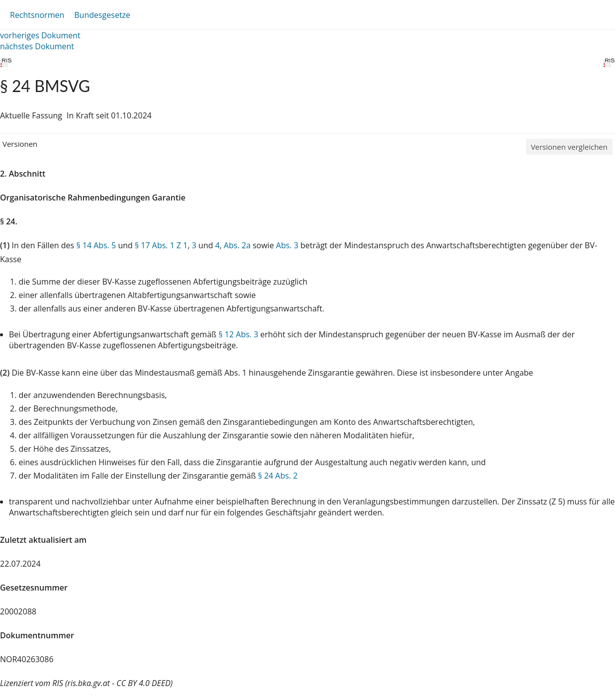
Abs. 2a (237, 245)
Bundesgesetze (102, 15)
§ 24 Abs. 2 (278, 476)
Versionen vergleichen (569, 147)
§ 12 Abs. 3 (238, 334)
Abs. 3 (287, 245)
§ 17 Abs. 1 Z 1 (161, 245)
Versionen (20, 144)
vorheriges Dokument (40, 35)
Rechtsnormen (37, 15)
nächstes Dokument (37, 46)
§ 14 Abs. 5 (96, 245)
